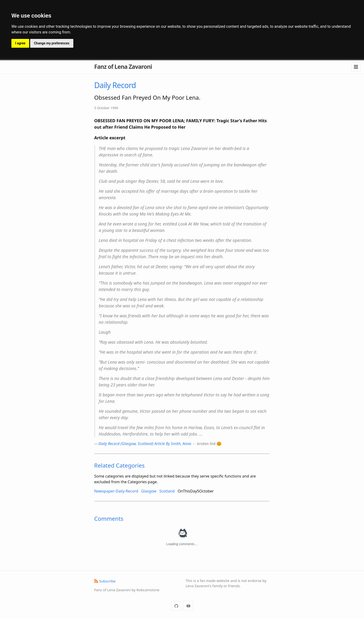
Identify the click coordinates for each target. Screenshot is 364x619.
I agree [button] (20, 43)
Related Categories (119, 465)
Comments (109, 518)
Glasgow (149, 491)
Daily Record (115, 85)
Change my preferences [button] (52, 43)
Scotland (167, 491)
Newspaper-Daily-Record (116, 491)
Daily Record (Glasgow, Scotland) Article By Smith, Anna (145, 444)
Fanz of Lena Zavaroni (123, 67)
